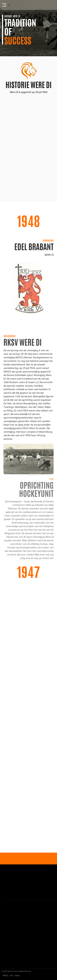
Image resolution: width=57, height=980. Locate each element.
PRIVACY (5, 975)
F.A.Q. (11, 975)
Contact (17, 975)
